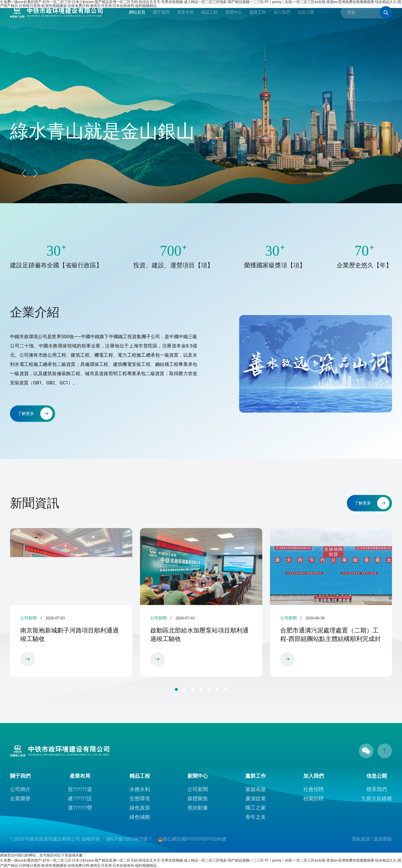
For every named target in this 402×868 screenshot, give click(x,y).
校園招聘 (314, 798)
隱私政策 (361, 839)
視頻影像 (198, 808)
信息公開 (306, 12)
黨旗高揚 (256, 789)
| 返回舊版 (382, 839)
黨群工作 (258, 12)
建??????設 (80, 798)
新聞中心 (234, 12)
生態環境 (140, 798)
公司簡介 (20, 789)
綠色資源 (140, 808)
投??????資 (80, 789)
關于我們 (161, 12)
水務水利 (140, 789)
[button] (36, 174)
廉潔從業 (256, 798)
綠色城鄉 (140, 817)
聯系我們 (377, 789)
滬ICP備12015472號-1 (129, 839)
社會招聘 (314, 789)
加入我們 (282, 12)
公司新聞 (198, 789)
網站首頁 (137, 12)
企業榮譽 (20, 798)
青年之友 (256, 817)
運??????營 (80, 808)
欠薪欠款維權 (377, 798)
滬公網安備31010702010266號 (192, 839)
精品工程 (209, 12)
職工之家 (256, 808)
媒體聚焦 (198, 798)
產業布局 (185, 12)
